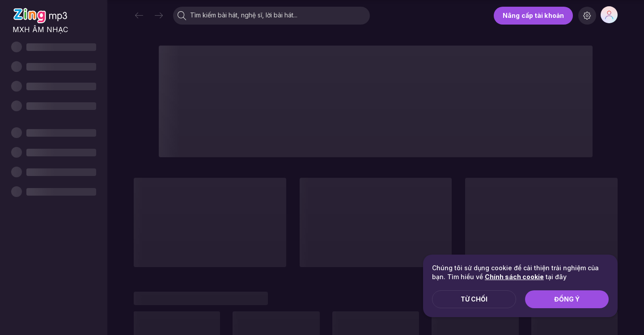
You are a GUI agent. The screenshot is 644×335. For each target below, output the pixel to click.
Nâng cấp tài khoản (533, 15)
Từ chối (474, 299)
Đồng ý (567, 299)
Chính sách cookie (514, 277)
